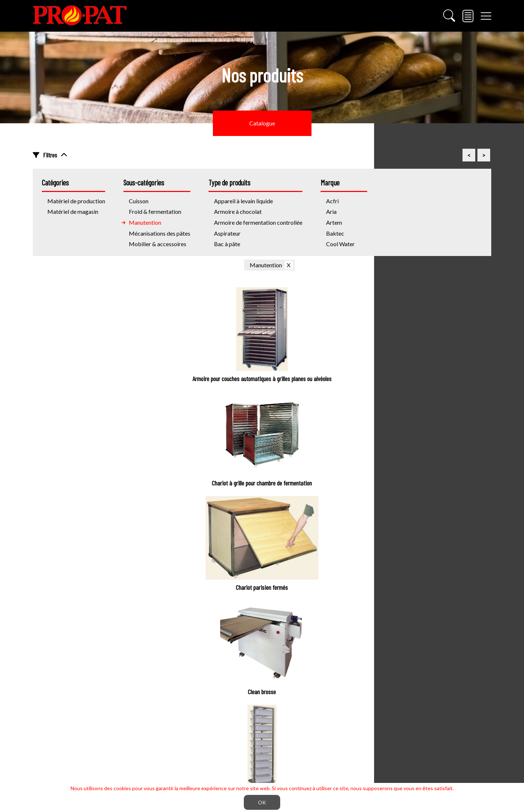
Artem (334, 222)
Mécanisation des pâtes (221, 667)
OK (262, 802)
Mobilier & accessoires (158, 244)
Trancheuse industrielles (221, 754)
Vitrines (434, 681)
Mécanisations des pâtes (160, 233)
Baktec (335, 233)
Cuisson (201, 696)
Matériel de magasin (73, 211)
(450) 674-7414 (74, 726)
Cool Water (340, 244)
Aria (331, 211)
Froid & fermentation (155, 211)
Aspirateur (227, 233)
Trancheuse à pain (447, 667)
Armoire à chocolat (238, 211)
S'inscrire (385, 558)
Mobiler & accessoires (219, 739)
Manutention (145, 222)
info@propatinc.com (80, 742)
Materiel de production (230, 629)
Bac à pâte (227, 244)
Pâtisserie (203, 710)
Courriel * (191, 558)
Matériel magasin (452, 629)
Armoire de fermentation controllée (258, 222)
